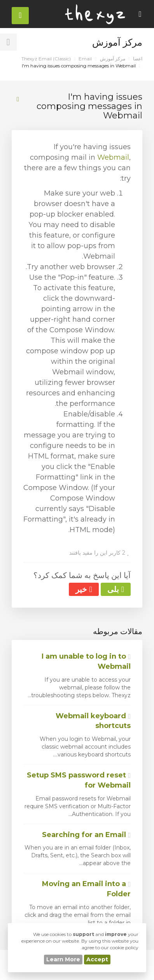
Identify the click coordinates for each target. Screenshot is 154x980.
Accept (97, 959)
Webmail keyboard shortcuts (93, 721)
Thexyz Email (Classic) (46, 59)
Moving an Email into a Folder (86, 889)
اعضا (138, 59)
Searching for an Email (86, 835)
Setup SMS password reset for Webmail (79, 780)
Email (85, 59)
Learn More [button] (63, 959)
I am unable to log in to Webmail (86, 661)
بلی (116, 589)
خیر (84, 589)
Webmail (113, 157)
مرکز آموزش (113, 59)
